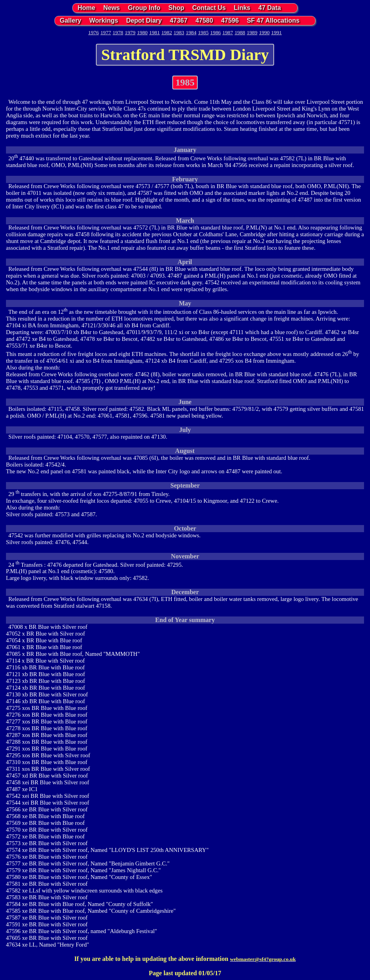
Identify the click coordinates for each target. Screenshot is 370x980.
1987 (228, 32)
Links (242, 8)
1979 (130, 32)
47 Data (270, 8)
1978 (118, 32)
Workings (104, 20)
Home (86, 8)
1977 (106, 32)
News (111, 8)
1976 (94, 32)
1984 (191, 32)
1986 (215, 32)
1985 (203, 32)
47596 (230, 20)
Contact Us (209, 8)
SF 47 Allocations (273, 20)
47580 (204, 20)
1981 (155, 32)
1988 (240, 32)
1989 (252, 32)
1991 (277, 32)
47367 (179, 20)
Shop (176, 8)
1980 (142, 32)
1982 (167, 32)
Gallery (70, 20)
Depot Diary (144, 20)
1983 (179, 32)
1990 (264, 32)
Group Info (144, 8)
